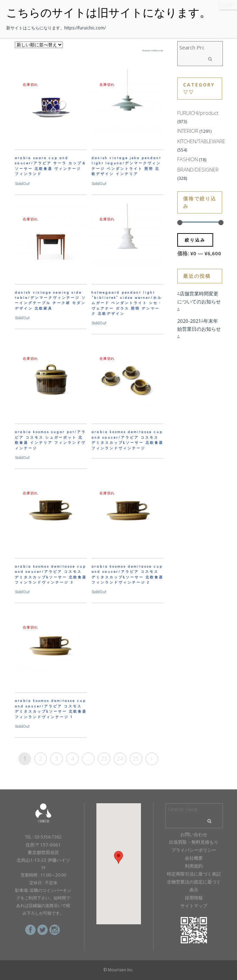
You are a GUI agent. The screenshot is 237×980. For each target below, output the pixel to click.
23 (104, 759)
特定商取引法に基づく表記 (194, 874)
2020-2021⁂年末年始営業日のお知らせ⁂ (199, 329)
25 (136, 759)
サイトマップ (194, 906)
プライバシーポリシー (194, 850)
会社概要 (194, 858)
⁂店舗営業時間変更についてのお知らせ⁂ (199, 301)
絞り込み (195, 240)
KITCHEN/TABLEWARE (201, 141)
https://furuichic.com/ (85, 28)
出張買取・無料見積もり (194, 842)
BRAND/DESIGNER (198, 170)
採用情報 (194, 898)
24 (120, 759)
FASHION (188, 159)
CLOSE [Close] (228, 5)
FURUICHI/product (198, 113)
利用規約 (194, 866)
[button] (118, 857)
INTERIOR (188, 131)
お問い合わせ (194, 834)
